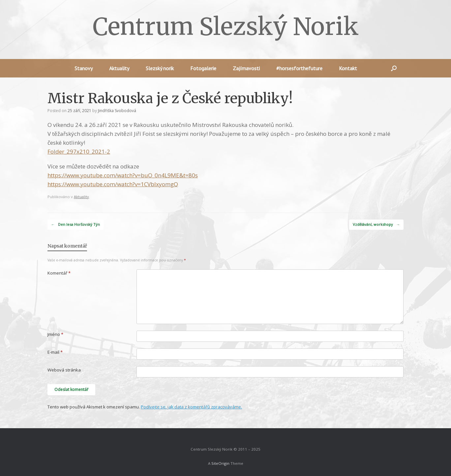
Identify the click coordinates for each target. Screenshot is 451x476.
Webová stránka (64, 370)
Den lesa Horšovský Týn (75, 225)
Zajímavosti (246, 68)
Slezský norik (160, 68)
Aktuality (119, 68)
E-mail (55, 352)
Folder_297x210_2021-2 (79, 151)
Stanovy (84, 68)
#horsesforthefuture (299, 68)
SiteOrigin (220, 463)
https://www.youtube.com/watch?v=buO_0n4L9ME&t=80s (123, 175)
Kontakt (348, 68)
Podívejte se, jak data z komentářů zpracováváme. (191, 407)
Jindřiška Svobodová (117, 111)
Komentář (59, 273)
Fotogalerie (203, 68)
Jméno (55, 334)
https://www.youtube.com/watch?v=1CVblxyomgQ (113, 184)
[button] (394, 68)
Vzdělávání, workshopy (376, 225)
